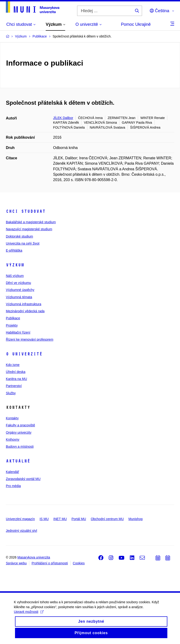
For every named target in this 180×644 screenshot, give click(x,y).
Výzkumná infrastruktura (24, 304)
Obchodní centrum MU (107, 519)
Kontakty (12, 418)
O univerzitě (24, 354)
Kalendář (12, 472)
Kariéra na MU (16, 379)
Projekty (12, 325)
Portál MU (79, 519)
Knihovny (13, 439)
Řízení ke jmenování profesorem (30, 339)
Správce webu (16, 563)
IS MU (44, 519)
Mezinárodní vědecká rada (25, 311)
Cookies (79, 563)
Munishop (136, 519)
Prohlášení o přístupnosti (50, 563)
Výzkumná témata (19, 297)
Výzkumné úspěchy (20, 290)
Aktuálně (18, 461)
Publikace (13, 318)
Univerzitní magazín (20, 519)
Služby (11, 393)
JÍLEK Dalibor (63, 118)
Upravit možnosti (29, 616)
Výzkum (15, 265)
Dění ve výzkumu (18, 283)
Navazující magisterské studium (29, 229)
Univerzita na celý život (23, 243)
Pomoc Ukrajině (136, 24)
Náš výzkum (15, 276)
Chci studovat (26, 211)
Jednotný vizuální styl (21, 531)
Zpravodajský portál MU (23, 479)
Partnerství (14, 386)
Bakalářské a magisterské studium (31, 222)
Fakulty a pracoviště (21, 425)
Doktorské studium (19, 236)
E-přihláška (14, 250)
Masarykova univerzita (34, 557)
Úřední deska (16, 372)
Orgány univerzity (19, 432)
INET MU (60, 519)
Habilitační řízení (18, 332)
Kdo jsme (13, 365)
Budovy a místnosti (20, 447)
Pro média (13, 486)
